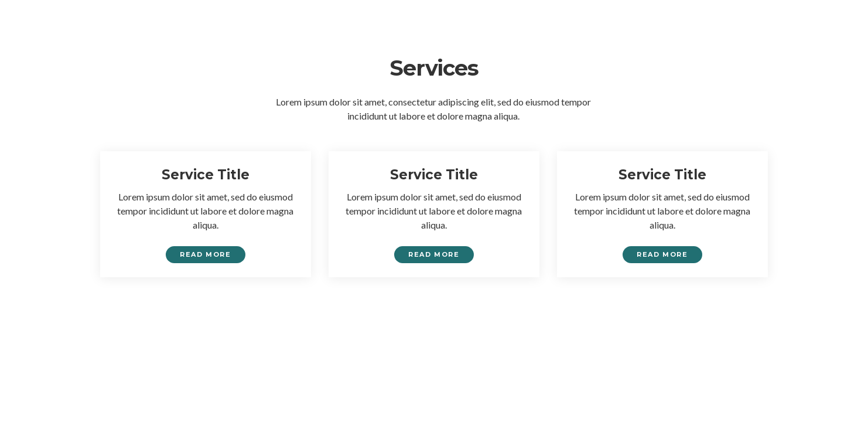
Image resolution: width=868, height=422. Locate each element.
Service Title (206, 175)
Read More (205, 254)
